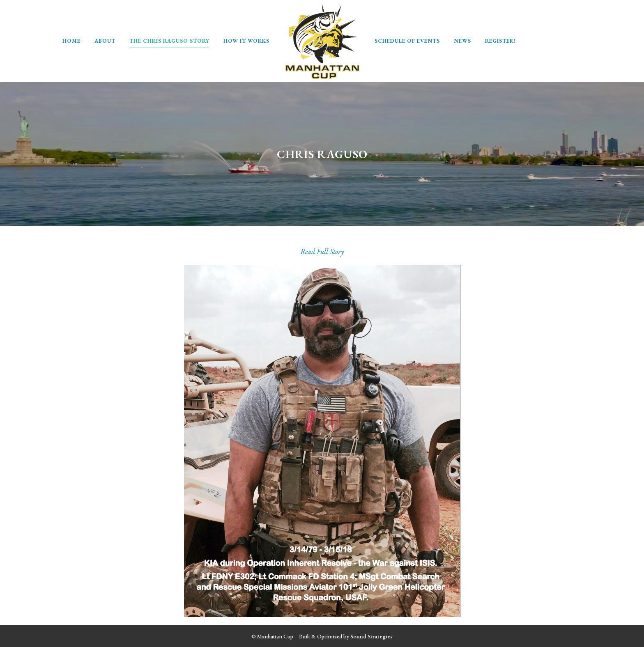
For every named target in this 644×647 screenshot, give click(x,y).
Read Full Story (322, 251)
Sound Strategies (371, 636)
